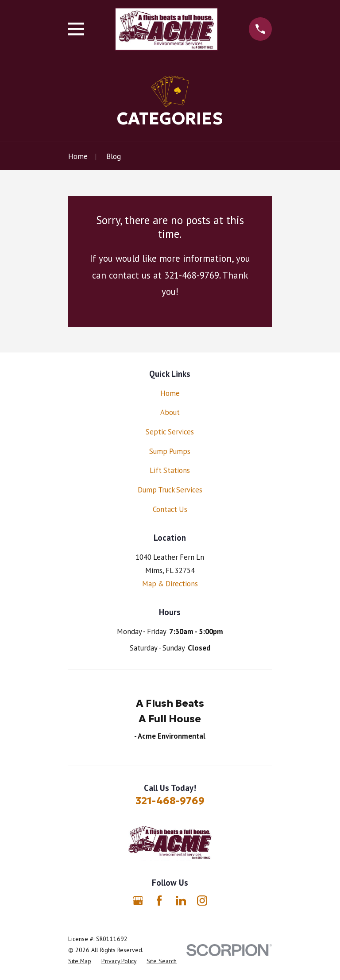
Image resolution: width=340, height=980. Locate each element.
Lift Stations (170, 470)
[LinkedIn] (181, 901)
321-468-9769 (170, 801)
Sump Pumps (170, 451)
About (170, 412)
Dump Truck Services (170, 490)
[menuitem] (80, 961)
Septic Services (170, 432)
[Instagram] (202, 901)
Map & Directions (170, 584)
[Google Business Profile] (138, 901)
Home (170, 393)
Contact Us (170, 509)
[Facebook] (159, 901)
